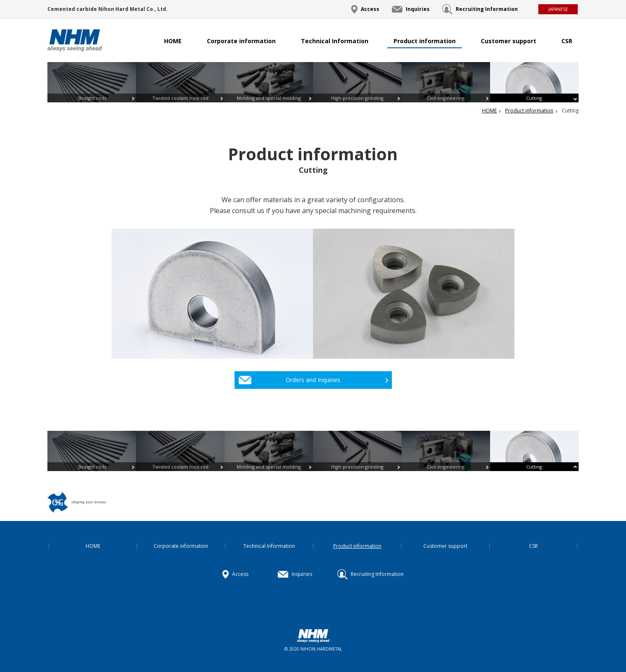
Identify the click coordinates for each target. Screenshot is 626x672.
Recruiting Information (487, 9)
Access (370, 9)
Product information (425, 41)
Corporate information (241, 41)
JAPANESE (558, 9)
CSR (567, 41)
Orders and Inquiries (313, 380)
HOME (173, 41)
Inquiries (418, 9)
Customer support (509, 41)
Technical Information (335, 41)
